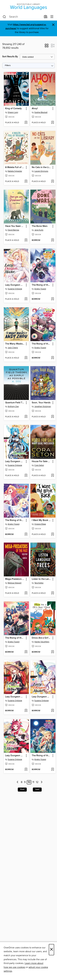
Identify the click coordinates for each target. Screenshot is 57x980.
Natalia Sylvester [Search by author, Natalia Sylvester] (15, 171)
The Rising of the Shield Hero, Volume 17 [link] (15, 638)
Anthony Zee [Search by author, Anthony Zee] (13, 407)
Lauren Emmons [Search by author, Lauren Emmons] (41, 171)
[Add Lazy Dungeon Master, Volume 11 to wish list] (26, 770)
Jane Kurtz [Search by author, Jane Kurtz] (39, 230)
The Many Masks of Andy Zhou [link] (15, 344)
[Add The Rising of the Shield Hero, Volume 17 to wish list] (26, 652)
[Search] (4, 17)
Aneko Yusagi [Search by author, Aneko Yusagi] (40, 289)
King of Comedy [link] (13, 109)
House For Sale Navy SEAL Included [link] (41, 462)
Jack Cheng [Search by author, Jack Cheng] (13, 348)
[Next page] (42, 782)
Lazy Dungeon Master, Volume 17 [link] (15, 285)
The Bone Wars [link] (40, 226)
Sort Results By (10, 57)
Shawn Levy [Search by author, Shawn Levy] (13, 112)
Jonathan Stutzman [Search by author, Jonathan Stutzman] (43, 407)
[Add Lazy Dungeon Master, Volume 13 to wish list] (26, 711)
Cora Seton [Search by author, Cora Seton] (39, 465)
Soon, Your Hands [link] (41, 403)
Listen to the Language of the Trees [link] (41, 579)
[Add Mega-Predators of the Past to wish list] (26, 593)
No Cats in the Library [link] (41, 167)
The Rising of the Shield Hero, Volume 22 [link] (41, 756)
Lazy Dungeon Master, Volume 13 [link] (15, 697)
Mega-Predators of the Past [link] (15, 579)
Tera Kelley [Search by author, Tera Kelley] (39, 583)
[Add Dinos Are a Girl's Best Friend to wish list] (53, 652)
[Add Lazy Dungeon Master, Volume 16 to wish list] (26, 476)
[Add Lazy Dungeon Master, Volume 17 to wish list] (26, 299)
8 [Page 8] (22, 782)
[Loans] (46, 17)
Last (37, 789)
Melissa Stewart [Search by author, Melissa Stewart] (15, 583)
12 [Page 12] (37, 782)
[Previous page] (18, 782)
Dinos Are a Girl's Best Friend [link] (41, 638)
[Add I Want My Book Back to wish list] (53, 534)
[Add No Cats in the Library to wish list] (53, 182)
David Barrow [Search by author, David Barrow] (13, 230)
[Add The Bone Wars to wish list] (53, 240)
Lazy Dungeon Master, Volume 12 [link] (41, 697)
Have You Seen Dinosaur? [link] (15, 226)
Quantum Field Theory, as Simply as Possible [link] (15, 403)
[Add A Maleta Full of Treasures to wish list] (26, 182)
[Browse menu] (52, 17)
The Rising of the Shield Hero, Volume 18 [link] (15, 520)
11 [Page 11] (33, 782)
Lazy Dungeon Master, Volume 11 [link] (15, 756)
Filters (8, 66)
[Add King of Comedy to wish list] (26, 123)
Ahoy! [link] (35, 109)
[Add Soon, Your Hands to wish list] (53, 417)
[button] (47, 47)
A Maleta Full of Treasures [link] (15, 167)
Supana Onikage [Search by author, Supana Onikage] (15, 289)
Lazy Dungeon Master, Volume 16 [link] (15, 462)
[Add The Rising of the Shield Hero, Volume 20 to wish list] (53, 299)
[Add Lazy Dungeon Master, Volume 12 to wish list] (53, 711)
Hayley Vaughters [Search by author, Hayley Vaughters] (42, 642)
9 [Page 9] (25, 782)
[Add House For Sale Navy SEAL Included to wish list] (53, 476)
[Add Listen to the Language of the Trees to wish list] (53, 593)
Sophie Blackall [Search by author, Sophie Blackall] (41, 112)
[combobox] (22, 17)
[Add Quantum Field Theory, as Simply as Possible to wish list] (26, 417)
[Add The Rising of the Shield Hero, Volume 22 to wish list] (53, 770)
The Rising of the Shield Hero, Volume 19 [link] (41, 344)
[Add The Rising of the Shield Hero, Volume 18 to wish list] (26, 534)
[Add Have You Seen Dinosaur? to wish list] (26, 240)
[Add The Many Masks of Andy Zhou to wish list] (26, 358)
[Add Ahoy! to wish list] (53, 123)
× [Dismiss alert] (53, 25)
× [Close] (51, 950)
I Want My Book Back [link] (41, 520)
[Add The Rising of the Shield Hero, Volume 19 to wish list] (53, 358)
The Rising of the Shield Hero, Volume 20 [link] (41, 285)
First (22, 789)
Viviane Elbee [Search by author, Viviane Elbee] (40, 524)
